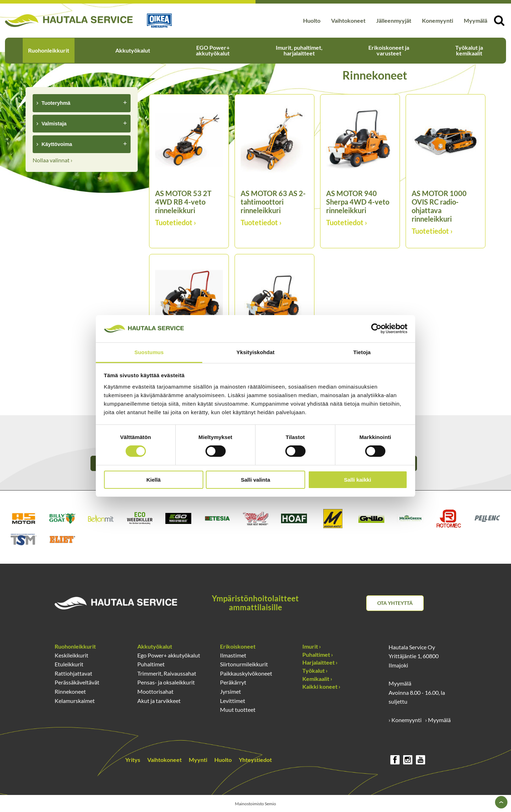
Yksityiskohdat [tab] (255, 352)
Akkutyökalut (133, 50)
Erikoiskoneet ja (389, 50)
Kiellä (153, 480)
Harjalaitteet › (320, 662)
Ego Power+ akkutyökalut (169, 655)
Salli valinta (256, 480)
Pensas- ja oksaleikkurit (166, 682)
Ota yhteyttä (395, 603)
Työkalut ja (469, 50)
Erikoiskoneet (238, 646)
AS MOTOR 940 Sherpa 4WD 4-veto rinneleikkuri (358, 202)
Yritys (133, 760)
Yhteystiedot (255, 760)
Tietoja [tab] (362, 352)
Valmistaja (54, 124)
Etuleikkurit (69, 664)
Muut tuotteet (238, 710)
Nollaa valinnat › (53, 160)
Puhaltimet (151, 664)
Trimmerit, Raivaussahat (167, 673)
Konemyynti (438, 20)
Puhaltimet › (318, 654)
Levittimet (233, 701)
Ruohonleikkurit (49, 50)
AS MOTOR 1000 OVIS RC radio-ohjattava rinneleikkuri (439, 206)
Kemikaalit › (317, 679)
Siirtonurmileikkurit (244, 664)
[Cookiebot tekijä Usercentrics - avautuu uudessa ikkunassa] (376, 329)
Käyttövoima (57, 144)
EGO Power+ (213, 50)
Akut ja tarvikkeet (159, 701)
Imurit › (312, 646)
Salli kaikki (358, 480)
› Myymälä (438, 720)
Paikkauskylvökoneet (246, 673)
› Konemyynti (405, 720)
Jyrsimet (230, 691)
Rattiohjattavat (73, 673)
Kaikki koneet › (321, 686)
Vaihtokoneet (348, 20)
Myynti (198, 760)
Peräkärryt (233, 682)
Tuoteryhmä (56, 103)
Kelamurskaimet (75, 701)
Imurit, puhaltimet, (299, 50)
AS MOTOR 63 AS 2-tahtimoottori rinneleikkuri (273, 202)
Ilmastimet (233, 655)
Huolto (312, 20)
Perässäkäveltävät (77, 682)
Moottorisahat (155, 691)
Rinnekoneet (70, 691)
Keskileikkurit (72, 655)
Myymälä (476, 20)
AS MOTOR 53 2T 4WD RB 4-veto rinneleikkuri (183, 202)
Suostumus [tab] (149, 352)
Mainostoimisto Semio (255, 804)
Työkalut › (315, 670)
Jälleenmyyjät (394, 20)
